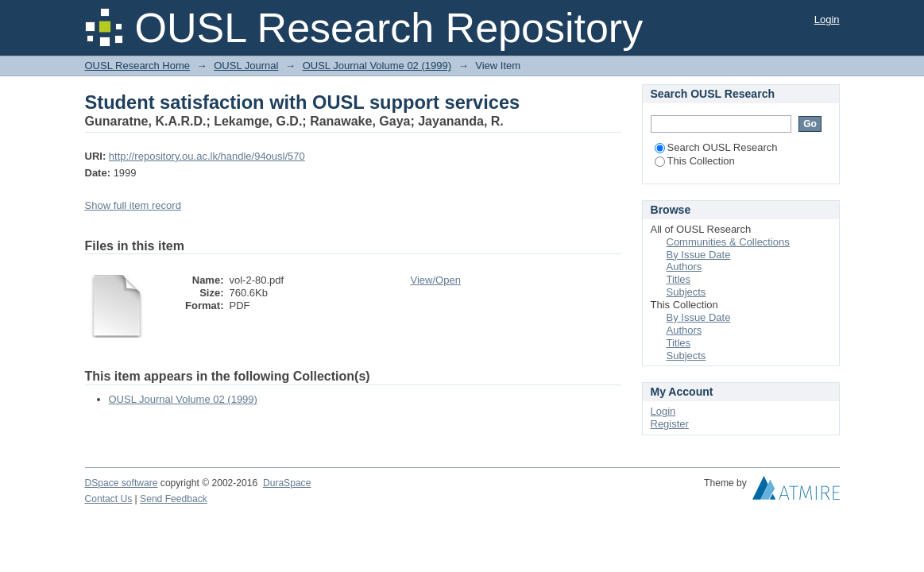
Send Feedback (174, 499)
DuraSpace (287, 483)
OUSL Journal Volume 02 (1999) (377, 66)
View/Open (436, 280)
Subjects (686, 292)
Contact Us (109, 499)
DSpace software (122, 483)
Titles (679, 279)
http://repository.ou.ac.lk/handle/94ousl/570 (207, 156)
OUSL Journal (246, 66)
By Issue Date (699, 255)
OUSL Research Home (137, 66)
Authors (684, 267)
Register (670, 424)
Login (827, 19)
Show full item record (133, 205)
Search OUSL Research (716, 147)
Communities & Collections (728, 242)
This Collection (695, 161)
